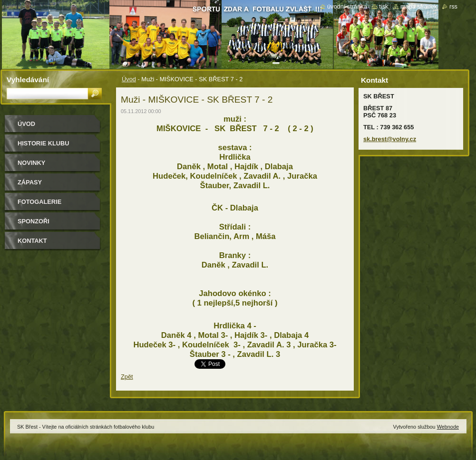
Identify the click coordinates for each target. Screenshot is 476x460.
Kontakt (32, 241)
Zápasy (30, 182)
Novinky (31, 163)
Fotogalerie (39, 202)
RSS (453, 6)
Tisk (384, 6)
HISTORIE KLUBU (44, 143)
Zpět (127, 377)
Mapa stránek (419, 6)
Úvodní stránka (347, 6)
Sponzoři (34, 221)
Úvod (129, 79)
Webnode (448, 427)
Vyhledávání (28, 80)
